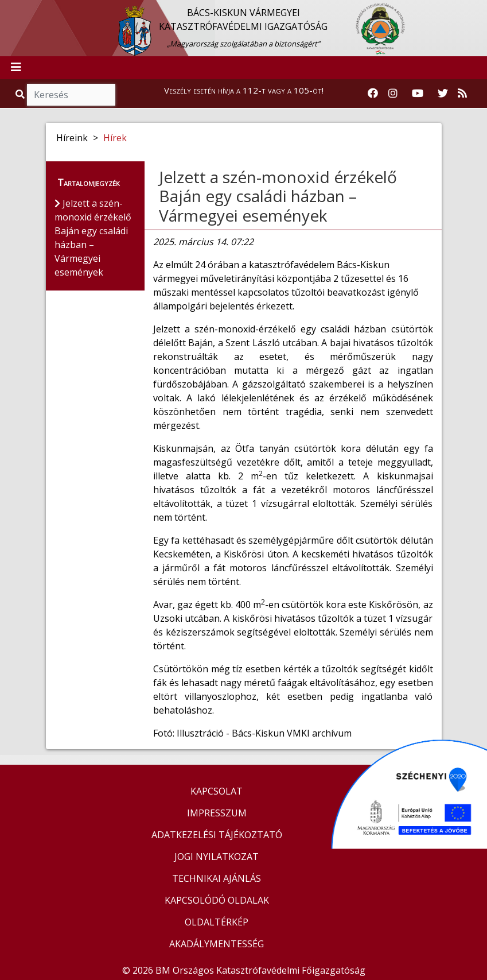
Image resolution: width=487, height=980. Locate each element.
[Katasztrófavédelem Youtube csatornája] (418, 94)
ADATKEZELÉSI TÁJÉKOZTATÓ (217, 835)
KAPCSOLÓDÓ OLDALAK (217, 900)
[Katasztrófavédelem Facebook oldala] (373, 94)
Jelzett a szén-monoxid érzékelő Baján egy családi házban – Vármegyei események (278, 196)
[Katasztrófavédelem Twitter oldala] (443, 94)
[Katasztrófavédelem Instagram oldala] (393, 94)
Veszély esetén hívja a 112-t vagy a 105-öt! (244, 90)
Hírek (115, 138)
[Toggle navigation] (16, 68)
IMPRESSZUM (217, 813)
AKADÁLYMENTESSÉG (217, 944)
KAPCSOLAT (217, 791)
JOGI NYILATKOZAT (217, 857)
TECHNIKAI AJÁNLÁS (217, 878)
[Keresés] (71, 95)
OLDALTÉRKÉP (217, 922)
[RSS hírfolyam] (462, 94)
